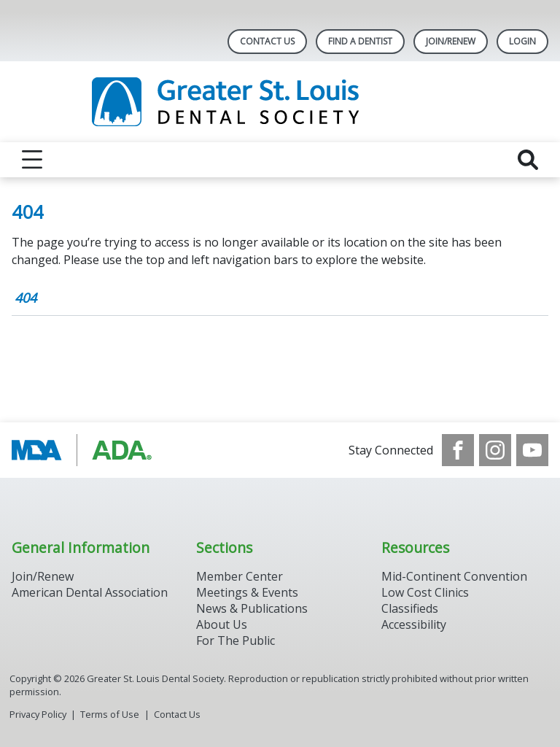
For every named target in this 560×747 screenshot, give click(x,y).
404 (26, 298)
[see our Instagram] (495, 450)
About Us (222, 624)
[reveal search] (528, 160)
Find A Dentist (360, 41)
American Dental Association (90, 592)
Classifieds (410, 608)
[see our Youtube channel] (532, 450)
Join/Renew (451, 41)
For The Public (236, 640)
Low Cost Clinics (425, 592)
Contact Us (267, 41)
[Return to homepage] (280, 102)
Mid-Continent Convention (454, 576)
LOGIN (522, 41)
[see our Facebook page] (458, 450)
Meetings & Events (247, 592)
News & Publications (252, 608)
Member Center (240, 576)
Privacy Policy (38, 714)
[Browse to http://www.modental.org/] (86, 450)
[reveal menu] (32, 160)
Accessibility (414, 624)
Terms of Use (110, 714)
